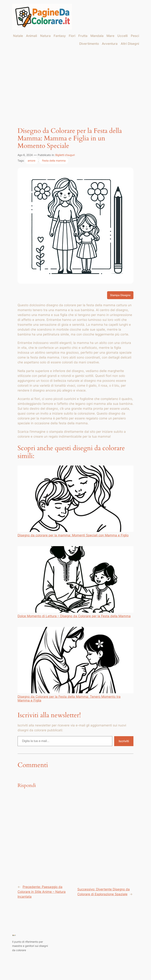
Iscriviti (124, 741)
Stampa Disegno (120, 295)
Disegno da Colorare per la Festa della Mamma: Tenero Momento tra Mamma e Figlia (75, 665)
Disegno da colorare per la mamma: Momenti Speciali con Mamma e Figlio (75, 501)
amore (31, 161)
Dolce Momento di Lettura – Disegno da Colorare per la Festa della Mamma (75, 582)
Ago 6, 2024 (25, 155)
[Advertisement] (76, 79)
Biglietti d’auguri (65, 155)
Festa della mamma (54, 161)
